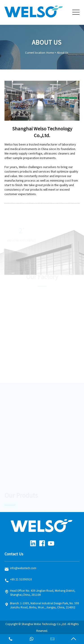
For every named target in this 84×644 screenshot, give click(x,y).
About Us (62, 53)
